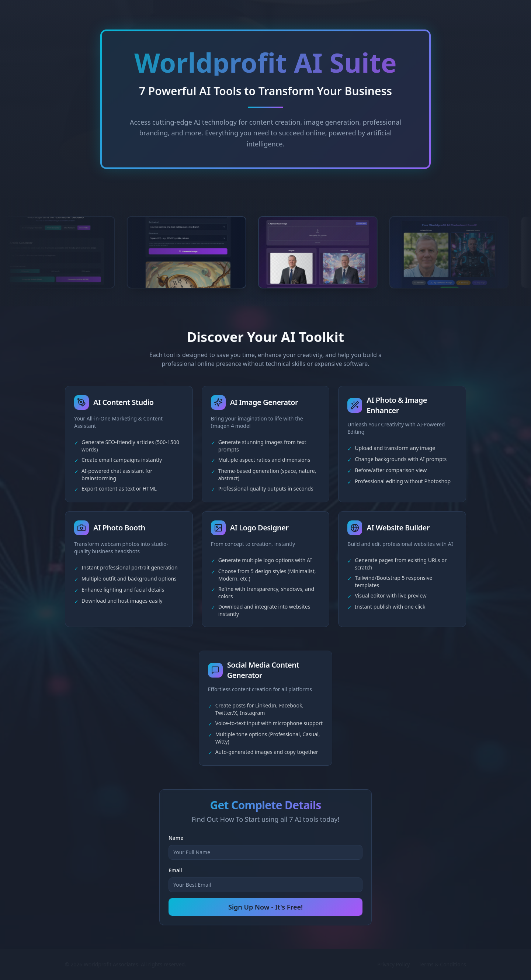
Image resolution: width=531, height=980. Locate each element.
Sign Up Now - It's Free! (265, 907)
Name (176, 838)
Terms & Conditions (443, 964)
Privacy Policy (393, 964)
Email (175, 870)
